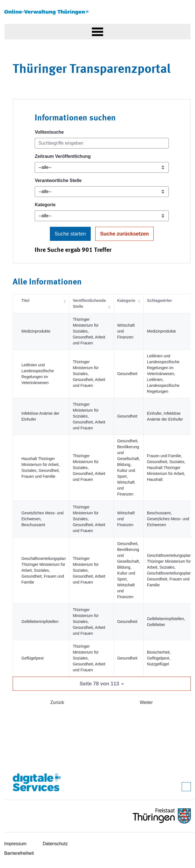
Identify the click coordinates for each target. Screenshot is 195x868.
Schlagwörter (160, 300)
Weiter (146, 702)
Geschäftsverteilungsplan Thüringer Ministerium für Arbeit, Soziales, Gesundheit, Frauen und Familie (44, 570)
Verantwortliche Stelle (58, 180)
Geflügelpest (33, 658)
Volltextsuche (49, 132)
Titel (26, 300)
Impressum (15, 844)
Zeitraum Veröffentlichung (63, 156)
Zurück (57, 702)
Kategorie (45, 205)
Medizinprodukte (36, 331)
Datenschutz (55, 844)
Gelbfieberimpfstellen (40, 622)
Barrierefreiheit (19, 853)
